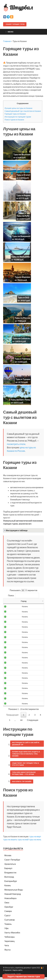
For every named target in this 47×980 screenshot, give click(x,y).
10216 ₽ (21, 640)
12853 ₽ (21, 676)
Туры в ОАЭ (23, 297)
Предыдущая (12, 718)
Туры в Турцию (23, 379)
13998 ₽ (21, 706)
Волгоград (9, 880)
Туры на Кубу (23, 216)
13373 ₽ (21, 686)
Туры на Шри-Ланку (21, 400)
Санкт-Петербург (12, 863)
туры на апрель (10, 842)
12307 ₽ (21, 671)
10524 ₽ (21, 650)
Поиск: (23, 595)
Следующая (33, 723)
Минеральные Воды (14, 893)
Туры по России (23, 318)
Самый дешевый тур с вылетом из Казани (23, 111)
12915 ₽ (21, 681)
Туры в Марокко (22, 277)
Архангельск (10, 867)
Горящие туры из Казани (15, 114)
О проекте (7, 973)
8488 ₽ (21, 614)
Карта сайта (17, 973)
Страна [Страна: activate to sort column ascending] (10, 602)
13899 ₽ (21, 701)
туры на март (35, 839)
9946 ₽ (21, 635)
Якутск (7, 953)
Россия (11, 609)
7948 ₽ (21, 609)
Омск (7, 905)
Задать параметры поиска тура (24, 976)
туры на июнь (35, 842)
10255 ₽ (21, 645)
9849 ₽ (21, 630)
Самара (8, 914)
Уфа (6, 931)
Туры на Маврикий (21, 236)
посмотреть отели (16, 444)
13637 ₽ (21, 696)
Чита (7, 948)
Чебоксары (10, 940)
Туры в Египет (23, 175)
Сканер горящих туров (15, 24)
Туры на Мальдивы (21, 257)
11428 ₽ (21, 660)
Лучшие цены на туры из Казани (18, 108)
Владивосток (10, 875)
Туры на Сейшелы (21, 338)
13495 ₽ (21, 691)
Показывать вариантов (23, 590)
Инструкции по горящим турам (18, 117)
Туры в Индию (23, 195)
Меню (11, 32)
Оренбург (9, 910)
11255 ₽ (21, 655)
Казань (8, 888)
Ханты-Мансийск (12, 935)
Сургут (7, 918)
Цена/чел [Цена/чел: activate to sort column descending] (21, 602)
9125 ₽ (21, 619)
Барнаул (8, 871)
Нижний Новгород (13, 897)
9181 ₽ (21, 624)
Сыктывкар (10, 923)
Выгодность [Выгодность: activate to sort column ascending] (35, 602)
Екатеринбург (11, 884)
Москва (8, 858)
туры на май (23, 842)
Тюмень (8, 927)
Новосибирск (10, 901)
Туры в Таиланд (23, 359)
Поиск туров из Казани (14, 120)
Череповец (9, 944)
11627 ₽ (21, 665)
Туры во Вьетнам (22, 154)
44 (21, 723)
